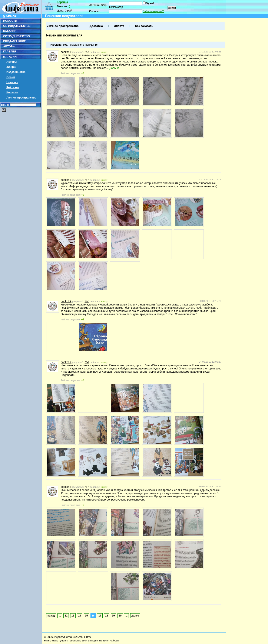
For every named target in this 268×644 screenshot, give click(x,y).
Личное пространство (21, 98)
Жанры (11, 67)
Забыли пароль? (153, 11)
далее (135, 616)
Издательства (16, 72)
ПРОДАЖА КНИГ (14, 41)
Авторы (12, 62)
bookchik (66, 52)
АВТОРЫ (9, 46)
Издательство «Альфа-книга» (73, 637)
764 (87, 52)
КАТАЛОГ (10, 31)
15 (86, 616)
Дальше (114, 68)
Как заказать (144, 26)
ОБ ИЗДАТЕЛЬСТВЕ (17, 26)
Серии (11, 77)
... (60, 616)
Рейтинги (13, 87)
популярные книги (78, 641)
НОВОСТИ (10, 21)
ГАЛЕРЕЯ (10, 51)
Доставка (96, 26)
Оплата (119, 26)
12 (66, 616)
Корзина (12, 92)
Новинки (12, 82)
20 (120, 616)
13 (73, 616)
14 (80, 616)
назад (51, 616)
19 (113, 616)
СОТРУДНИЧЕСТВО (16, 36)
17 (100, 616)
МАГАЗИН (10, 57)
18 (107, 616)
